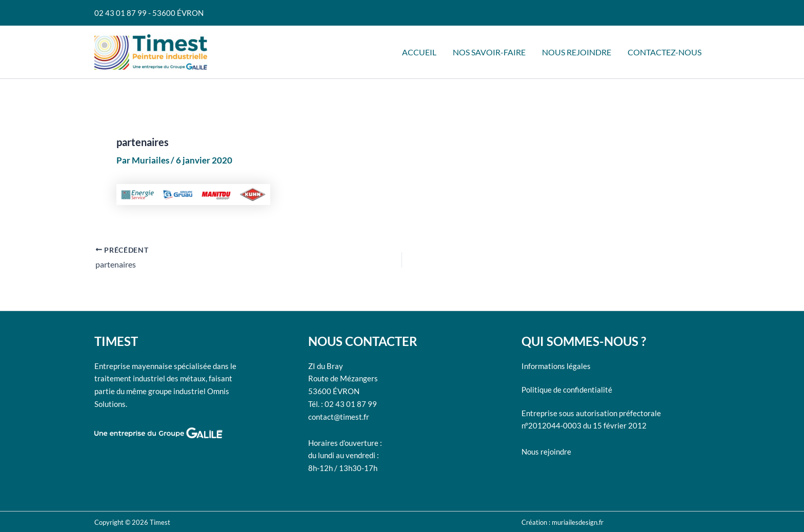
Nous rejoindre (577, 52)
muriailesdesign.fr (578, 522)
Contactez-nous (665, 52)
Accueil (419, 52)
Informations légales (556, 366)
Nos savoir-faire (489, 52)
